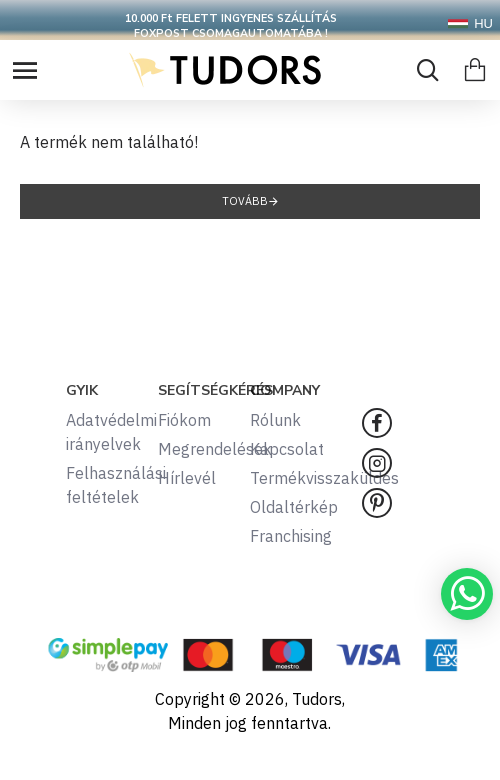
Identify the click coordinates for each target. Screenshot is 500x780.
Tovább (245, 201)
